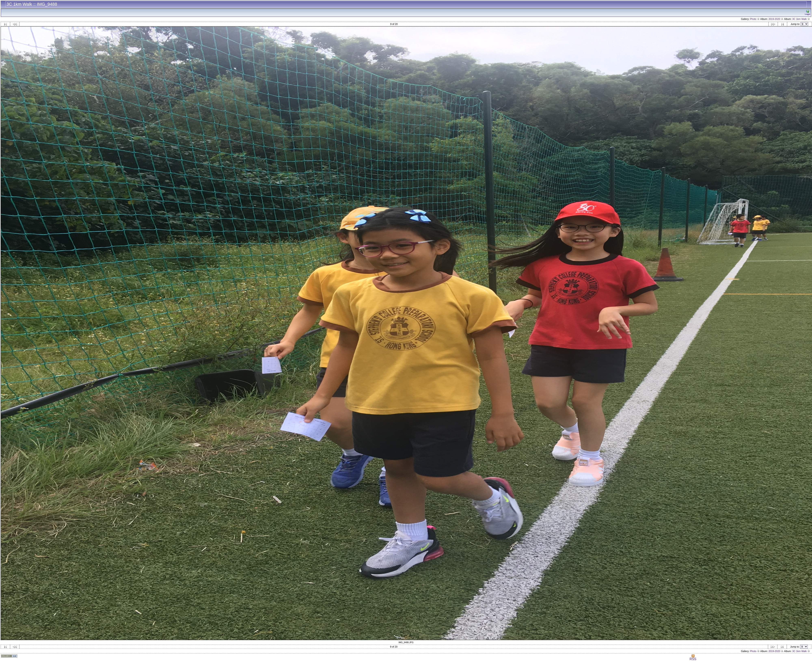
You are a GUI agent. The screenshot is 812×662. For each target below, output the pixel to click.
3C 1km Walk (801, 19)
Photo (755, 19)
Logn (808, 12)
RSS (693, 658)
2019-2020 (776, 19)
